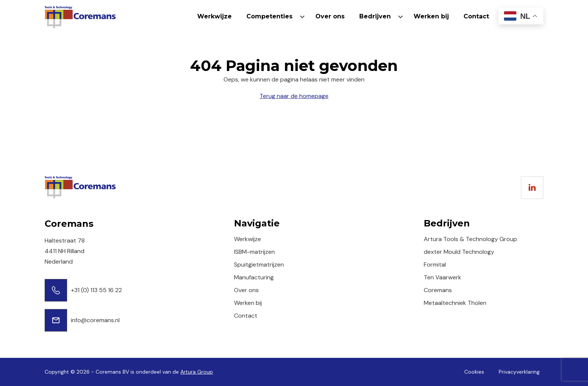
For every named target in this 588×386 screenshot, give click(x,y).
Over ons (330, 16)
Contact (476, 16)
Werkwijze (214, 16)
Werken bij (431, 16)
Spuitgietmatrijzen (259, 265)
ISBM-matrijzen (254, 252)
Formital (435, 265)
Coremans (438, 290)
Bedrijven (375, 16)
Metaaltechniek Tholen (455, 303)
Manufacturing (254, 277)
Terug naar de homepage (294, 96)
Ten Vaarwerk (442, 277)
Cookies (474, 372)
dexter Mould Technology (459, 252)
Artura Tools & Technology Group (470, 239)
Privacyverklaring (519, 372)
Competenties (269, 16)
